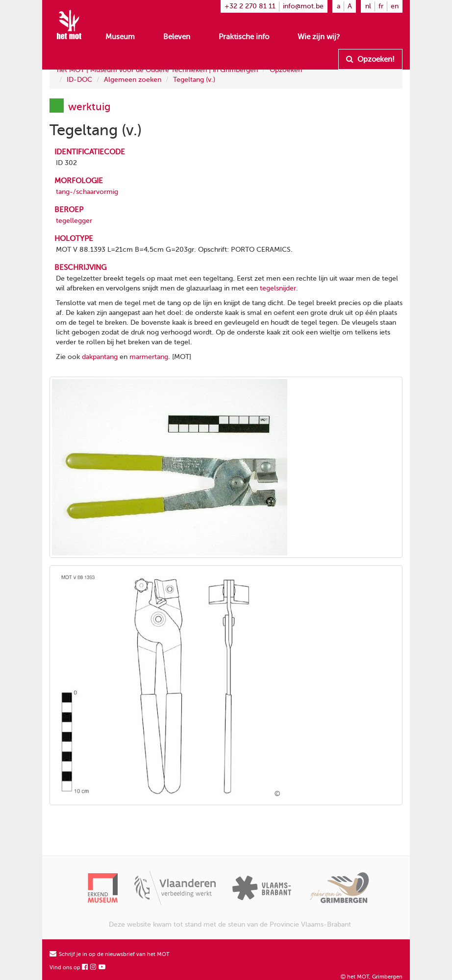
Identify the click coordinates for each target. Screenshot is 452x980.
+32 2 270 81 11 (250, 6)
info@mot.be (303, 6)
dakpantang (100, 357)
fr (381, 6)
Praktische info (244, 37)
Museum (120, 37)
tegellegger (74, 221)
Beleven (177, 37)
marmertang (149, 357)
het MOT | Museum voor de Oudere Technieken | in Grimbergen (157, 70)
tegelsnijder (278, 288)
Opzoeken (286, 70)
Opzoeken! (370, 59)
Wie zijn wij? (319, 37)
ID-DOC (79, 80)
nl (368, 6)
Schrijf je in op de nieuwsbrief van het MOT (110, 954)
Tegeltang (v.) (194, 80)
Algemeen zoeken (133, 80)
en (395, 6)
